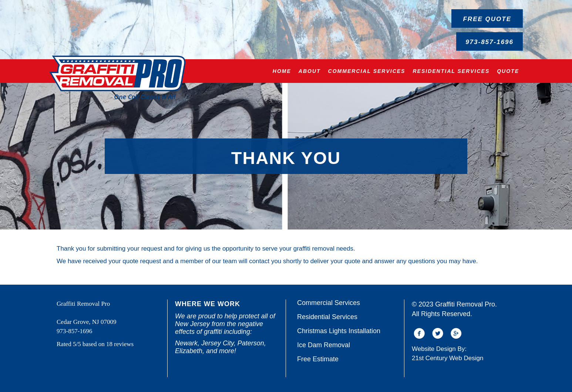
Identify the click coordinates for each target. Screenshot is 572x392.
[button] (487, 19)
